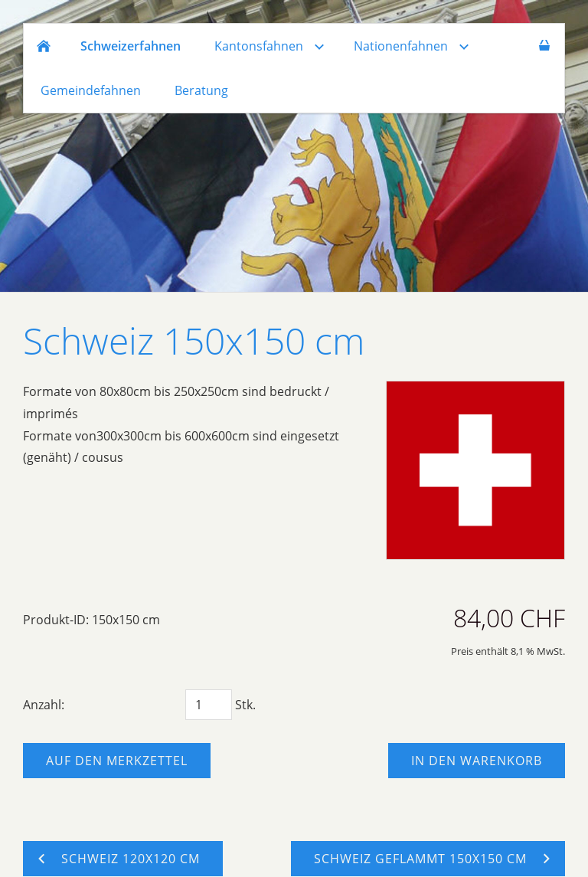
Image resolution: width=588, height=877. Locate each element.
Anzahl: (44, 705)
